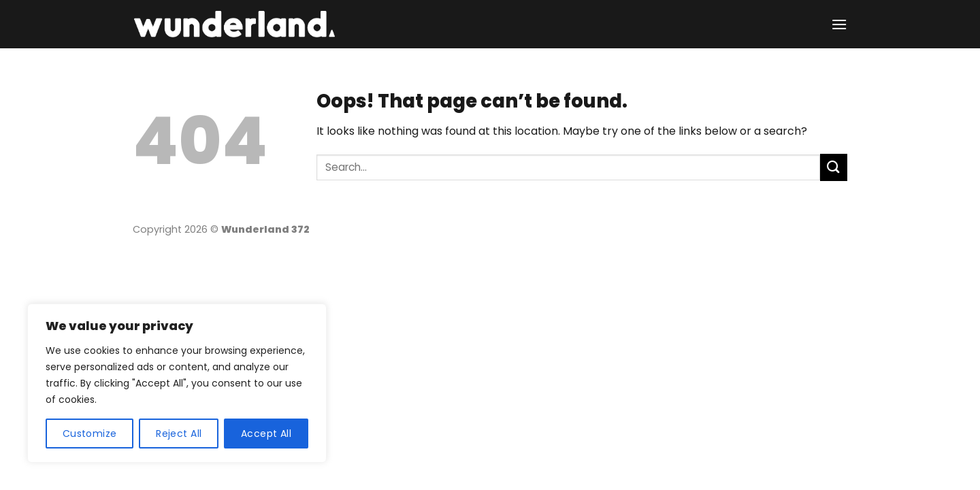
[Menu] (839, 24)
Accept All (266, 434)
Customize (90, 434)
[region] (177, 383)
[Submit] (834, 167)
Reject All (179, 434)
